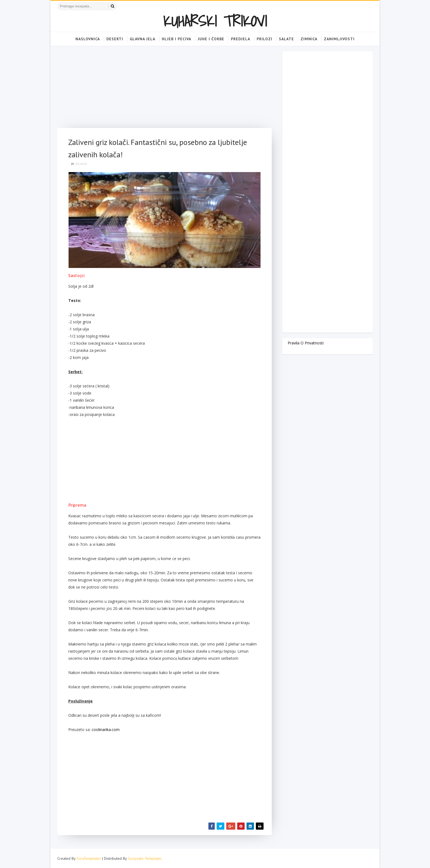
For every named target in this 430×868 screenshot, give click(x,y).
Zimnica (309, 39)
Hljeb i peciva (176, 39)
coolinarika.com (106, 729)
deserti (81, 164)
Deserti (115, 39)
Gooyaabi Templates (145, 858)
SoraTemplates (89, 858)
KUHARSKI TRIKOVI (215, 21)
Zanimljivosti (339, 39)
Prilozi (264, 39)
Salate (286, 39)
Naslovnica (88, 39)
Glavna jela (142, 39)
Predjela (241, 39)
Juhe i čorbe (211, 39)
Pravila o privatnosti (306, 343)
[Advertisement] (165, 90)
